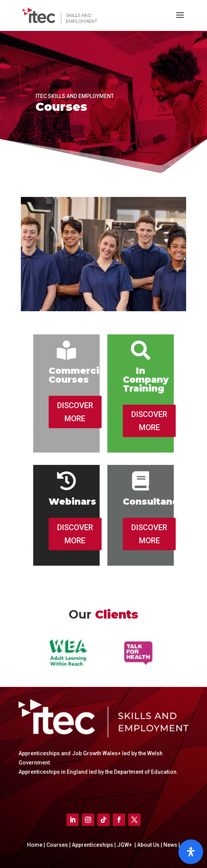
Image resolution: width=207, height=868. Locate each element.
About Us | (149, 845)
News (171, 845)
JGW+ (125, 845)
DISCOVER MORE (75, 412)
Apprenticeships (93, 845)
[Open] (191, 852)
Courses (58, 845)
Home (35, 845)
